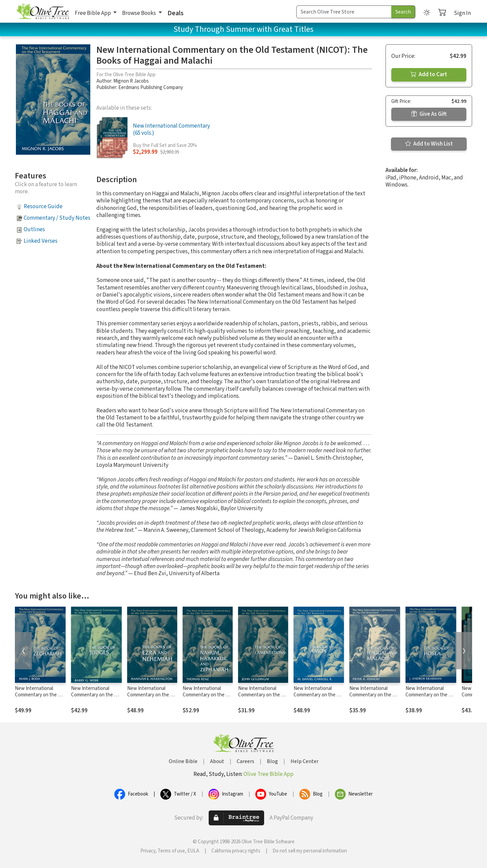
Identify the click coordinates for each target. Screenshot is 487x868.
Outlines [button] (34, 230)
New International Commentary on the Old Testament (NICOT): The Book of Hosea (431, 698)
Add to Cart (429, 74)
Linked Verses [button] (41, 241)
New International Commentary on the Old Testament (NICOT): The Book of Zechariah (40, 698)
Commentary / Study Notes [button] (57, 218)
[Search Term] (344, 12)
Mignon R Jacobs (131, 81)
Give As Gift (429, 114)
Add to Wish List (429, 144)
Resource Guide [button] (43, 207)
